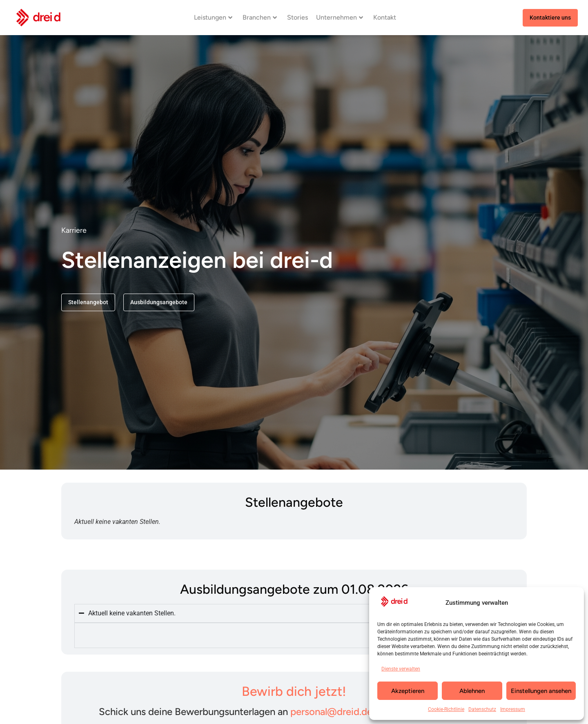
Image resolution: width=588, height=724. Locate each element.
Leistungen (213, 17)
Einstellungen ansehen (541, 691)
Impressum (513, 709)
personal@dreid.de (331, 712)
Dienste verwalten (401, 669)
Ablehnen (472, 691)
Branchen (260, 17)
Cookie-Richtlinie (446, 709)
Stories (297, 17)
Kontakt (385, 17)
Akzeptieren (408, 691)
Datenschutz (482, 709)
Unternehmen (340, 17)
